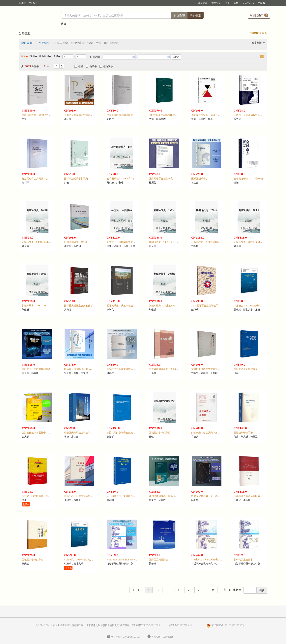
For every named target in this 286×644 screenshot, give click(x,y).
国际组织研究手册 (243, 433)
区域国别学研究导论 (160, 433)
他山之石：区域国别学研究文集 (81, 496)
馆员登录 (216, 3)
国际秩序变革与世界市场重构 (122, 369)
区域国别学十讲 (200, 179)
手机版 (262, 3)
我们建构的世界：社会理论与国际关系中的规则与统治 (178, 496)
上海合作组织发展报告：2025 (38, 433)
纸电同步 (106, 66)
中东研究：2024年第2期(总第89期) (83, 560)
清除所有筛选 (259, 33)
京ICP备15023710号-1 (180, 625)
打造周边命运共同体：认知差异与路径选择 (44, 179)
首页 (236, 3)
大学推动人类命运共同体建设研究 (252, 496)
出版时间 (45, 56)
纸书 (79, 66)
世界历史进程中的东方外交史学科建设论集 (214, 369)
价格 (56, 56)
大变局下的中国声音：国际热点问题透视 (43, 496)
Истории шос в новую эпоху (124, 560)
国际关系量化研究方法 (246, 369)
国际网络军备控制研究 (161, 179)
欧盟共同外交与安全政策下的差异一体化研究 (130, 433)
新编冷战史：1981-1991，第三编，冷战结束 (173, 242)
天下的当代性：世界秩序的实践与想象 (127, 496)
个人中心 (247, 3)
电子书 (91, 66)
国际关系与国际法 (158, 560)
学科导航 (27, 43)
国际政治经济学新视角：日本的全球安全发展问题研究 (93, 179)
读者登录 (203, 3)
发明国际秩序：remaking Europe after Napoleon (134, 179)
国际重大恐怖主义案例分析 (78, 306)
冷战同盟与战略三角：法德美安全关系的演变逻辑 (217, 496)
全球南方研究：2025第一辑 (248, 179)
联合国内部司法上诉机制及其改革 (82, 433)
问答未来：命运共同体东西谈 (207, 433)
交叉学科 (44, 43)
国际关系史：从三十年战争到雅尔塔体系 (128, 306)
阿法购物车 (259, 15)
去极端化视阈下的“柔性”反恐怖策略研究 (43, 115)
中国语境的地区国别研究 (120, 115)
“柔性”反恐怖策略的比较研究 (164, 115)
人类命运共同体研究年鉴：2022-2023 (84, 115)
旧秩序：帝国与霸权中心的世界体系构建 (255, 115)
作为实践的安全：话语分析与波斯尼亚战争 (214, 115)
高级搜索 (195, 15)
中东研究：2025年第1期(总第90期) (252, 306)
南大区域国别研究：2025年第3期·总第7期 (171, 369)
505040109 (168, 637)
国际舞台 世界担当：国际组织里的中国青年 (87, 369)
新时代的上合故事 (243, 560)
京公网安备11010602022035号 (228, 625)
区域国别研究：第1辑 (76, 242)
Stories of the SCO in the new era (210, 560)
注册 (227, 3)
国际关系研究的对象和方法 (36, 369)
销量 (34, 56)
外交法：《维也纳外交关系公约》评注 (127, 242)
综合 (25, 56)
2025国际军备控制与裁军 (205, 306)
